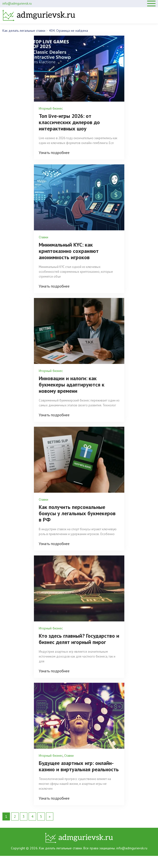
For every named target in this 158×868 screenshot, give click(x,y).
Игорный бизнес (51, 108)
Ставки (43, 237)
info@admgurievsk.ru (17, 4)
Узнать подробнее (54, 153)
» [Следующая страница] (50, 816)
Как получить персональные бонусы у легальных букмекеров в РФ (77, 513)
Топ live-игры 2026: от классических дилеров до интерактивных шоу (69, 122)
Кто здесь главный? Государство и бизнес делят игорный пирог (79, 639)
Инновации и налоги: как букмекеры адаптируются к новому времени (72, 385)
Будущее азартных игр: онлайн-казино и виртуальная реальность (79, 766)
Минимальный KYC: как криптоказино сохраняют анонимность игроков (69, 251)
